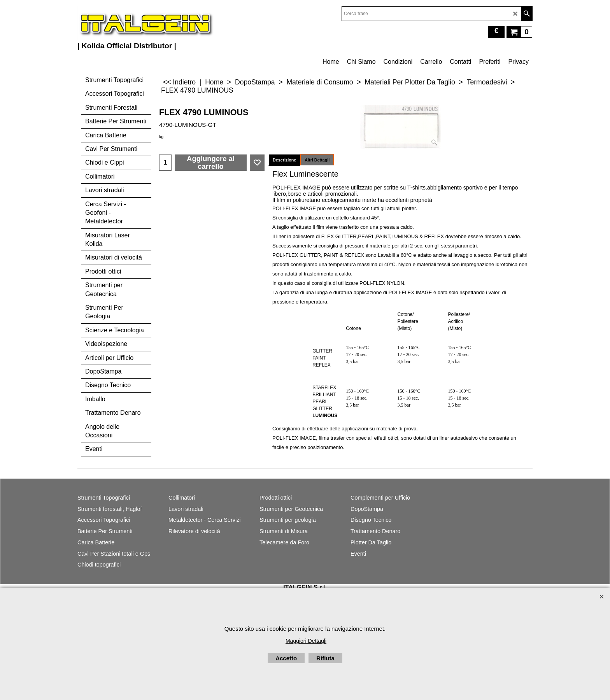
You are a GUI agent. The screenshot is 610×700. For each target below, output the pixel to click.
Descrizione (284, 160)
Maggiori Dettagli (306, 641)
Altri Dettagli (317, 160)
